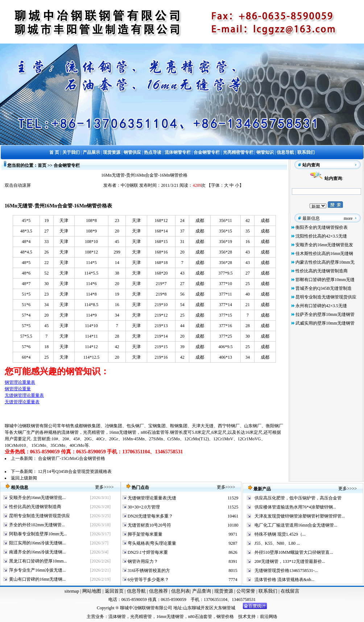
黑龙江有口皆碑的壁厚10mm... (38, 561)
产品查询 (202, 591)
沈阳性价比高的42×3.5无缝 (321, 236)
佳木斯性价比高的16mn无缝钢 (324, 254)
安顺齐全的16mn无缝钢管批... (37, 498)
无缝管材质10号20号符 (149, 525)
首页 (42, 165)
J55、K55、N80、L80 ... (277, 543)
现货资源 (224, 591)
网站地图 (92, 591)
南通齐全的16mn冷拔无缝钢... (37, 552)
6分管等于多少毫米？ (148, 580)
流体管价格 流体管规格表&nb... (284, 580)
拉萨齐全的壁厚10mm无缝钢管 (325, 314)
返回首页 (113, 591)
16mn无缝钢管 (123, 432)
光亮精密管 (94, 432)
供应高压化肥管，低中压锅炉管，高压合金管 (298, 498)
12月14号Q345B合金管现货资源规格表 (75, 471)
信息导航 (136, 591)
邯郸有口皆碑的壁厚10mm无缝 (325, 280)
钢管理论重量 (18, 389)
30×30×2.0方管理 (143, 507)
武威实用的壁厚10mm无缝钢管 (325, 323)
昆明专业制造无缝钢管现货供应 (326, 297)
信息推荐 (158, 591)
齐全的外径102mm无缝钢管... (37, 525)
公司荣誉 (246, 591)
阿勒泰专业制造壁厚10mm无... (38, 534)
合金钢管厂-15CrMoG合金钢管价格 (72, 458)
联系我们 (268, 591)
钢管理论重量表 (20, 382)
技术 (243, 617)
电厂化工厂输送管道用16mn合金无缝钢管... (296, 525)
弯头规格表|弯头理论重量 (151, 543)
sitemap (72, 591)
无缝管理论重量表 (22, 402)
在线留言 (290, 591)
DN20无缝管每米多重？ (150, 516)
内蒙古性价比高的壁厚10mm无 (325, 262)
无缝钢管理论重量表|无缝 (151, 498)
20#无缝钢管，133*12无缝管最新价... (290, 561)
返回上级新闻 (24, 478)
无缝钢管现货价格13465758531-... (286, 570)
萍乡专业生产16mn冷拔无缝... (37, 570)
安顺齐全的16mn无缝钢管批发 (324, 245)
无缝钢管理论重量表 (24, 395)
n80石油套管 (153, 432)
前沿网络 (269, 617)
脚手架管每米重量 (144, 534)
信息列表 (181, 591)
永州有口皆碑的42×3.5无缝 (321, 306)
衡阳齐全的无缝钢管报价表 (322, 227)
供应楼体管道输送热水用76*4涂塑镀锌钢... (295, 507)
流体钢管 (70, 432)
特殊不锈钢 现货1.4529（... (280, 534)
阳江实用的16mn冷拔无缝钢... (37, 543)
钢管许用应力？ (142, 561)
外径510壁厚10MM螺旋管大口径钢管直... (294, 552)
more (348, 218)
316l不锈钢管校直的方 (148, 570)
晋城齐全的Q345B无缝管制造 (324, 288)
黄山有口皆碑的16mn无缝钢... (37, 579)
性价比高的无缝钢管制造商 (322, 271)
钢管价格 (225, 617)
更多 (99, 487)
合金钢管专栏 (67, 165)
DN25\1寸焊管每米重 (147, 552)
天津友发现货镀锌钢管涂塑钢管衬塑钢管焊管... (300, 516)
